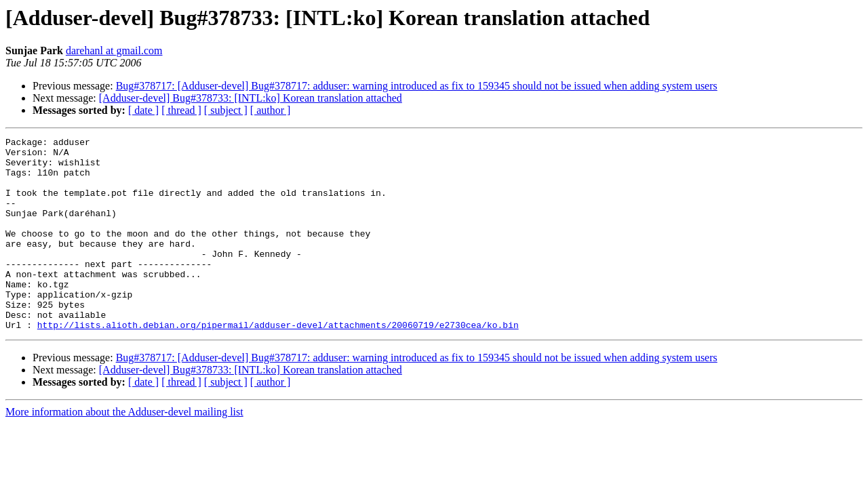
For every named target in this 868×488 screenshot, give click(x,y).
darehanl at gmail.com (114, 50)
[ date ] (143, 110)
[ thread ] (181, 110)
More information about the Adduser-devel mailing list (124, 450)
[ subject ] (226, 110)
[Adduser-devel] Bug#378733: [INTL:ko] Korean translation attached (251, 98)
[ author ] (271, 110)
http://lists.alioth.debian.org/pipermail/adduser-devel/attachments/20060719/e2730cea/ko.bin (278, 363)
